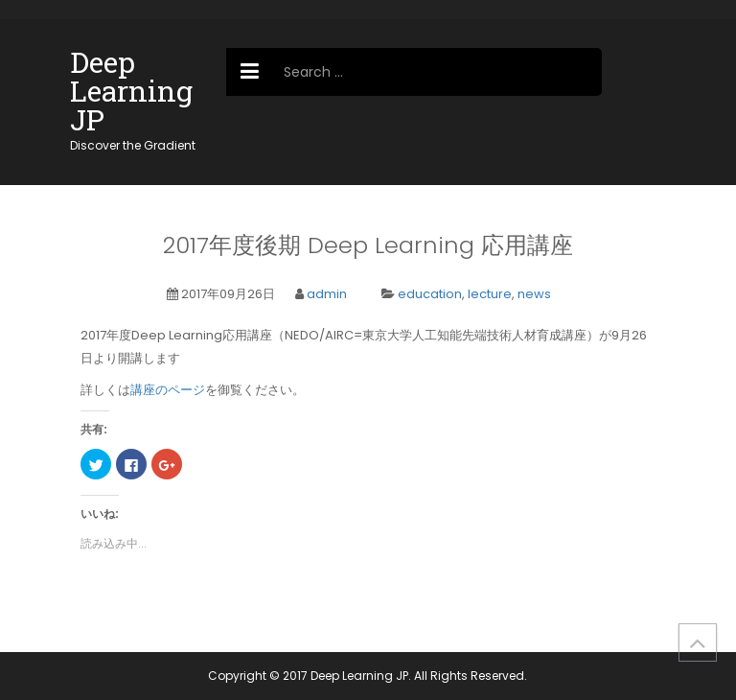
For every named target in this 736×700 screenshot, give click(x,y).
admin (327, 294)
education (430, 294)
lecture (490, 294)
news (534, 294)
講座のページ (168, 390)
